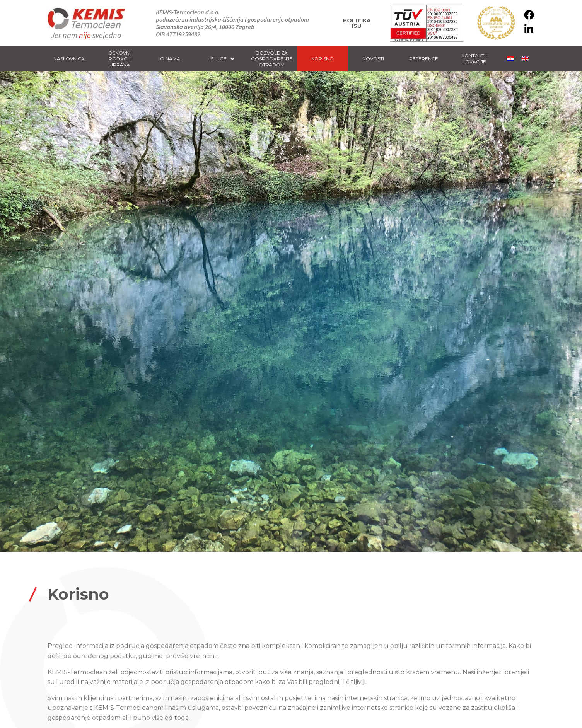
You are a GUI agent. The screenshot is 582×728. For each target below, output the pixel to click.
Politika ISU (357, 23)
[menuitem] (510, 59)
